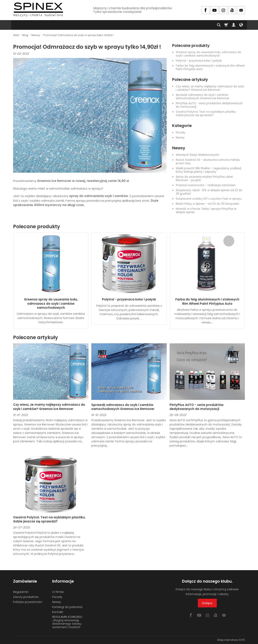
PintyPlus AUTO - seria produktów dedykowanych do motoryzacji (209, 105)
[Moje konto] (234, 25)
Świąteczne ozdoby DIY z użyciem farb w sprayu (209, 199)
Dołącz (207, 603)
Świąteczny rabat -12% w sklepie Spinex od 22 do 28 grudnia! (209, 192)
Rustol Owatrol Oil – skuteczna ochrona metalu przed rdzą (208, 162)
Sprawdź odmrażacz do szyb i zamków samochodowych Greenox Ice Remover (203, 97)
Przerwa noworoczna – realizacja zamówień (206, 185)
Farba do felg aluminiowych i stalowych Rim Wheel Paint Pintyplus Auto (210, 67)
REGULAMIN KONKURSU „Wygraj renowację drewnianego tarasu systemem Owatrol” (67, 622)
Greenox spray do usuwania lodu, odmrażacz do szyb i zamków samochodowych (209, 54)
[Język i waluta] (241, 25)
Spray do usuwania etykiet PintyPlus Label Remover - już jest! (204, 179)
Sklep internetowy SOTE (231, 640)
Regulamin (21, 592)
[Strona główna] (38, 10)
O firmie (58, 592)
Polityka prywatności (28, 602)
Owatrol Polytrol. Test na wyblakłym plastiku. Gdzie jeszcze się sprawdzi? (206, 114)
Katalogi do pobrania (67, 607)
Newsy (180, 138)
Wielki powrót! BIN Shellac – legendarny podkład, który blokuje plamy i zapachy (209, 170)
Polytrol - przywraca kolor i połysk (199, 61)
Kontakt (58, 612)
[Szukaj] (219, 25)
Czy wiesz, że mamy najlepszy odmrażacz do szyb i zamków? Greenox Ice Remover (210, 88)
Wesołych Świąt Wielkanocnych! (197, 155)
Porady (181, 133)
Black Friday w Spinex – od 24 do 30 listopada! (207, 204)
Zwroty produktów (26, 597)
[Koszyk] (226, 25)
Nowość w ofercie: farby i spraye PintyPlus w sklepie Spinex (206, 211)
